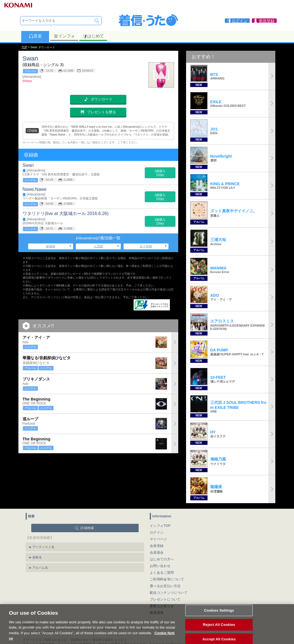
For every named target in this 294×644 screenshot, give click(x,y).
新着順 (51, 246)
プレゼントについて (165, 599)
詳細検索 (87, 528)
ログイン (157, 532)
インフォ (64, 36)
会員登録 (157, 546)
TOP (24, 47)
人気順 (98, 246)
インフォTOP (160, 526)
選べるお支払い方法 (165, 586)
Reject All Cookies (219, 632)
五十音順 (146, 246)
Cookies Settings (219, 618)
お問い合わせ (160, 566)
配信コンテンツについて (169, 593)
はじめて (93, 36)
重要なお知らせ (162, 606)
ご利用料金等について (167, 579)
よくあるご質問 (162, 573)
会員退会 (157, 553)
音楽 (35, 36)
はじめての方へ (162, 559)
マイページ (158, 539)
